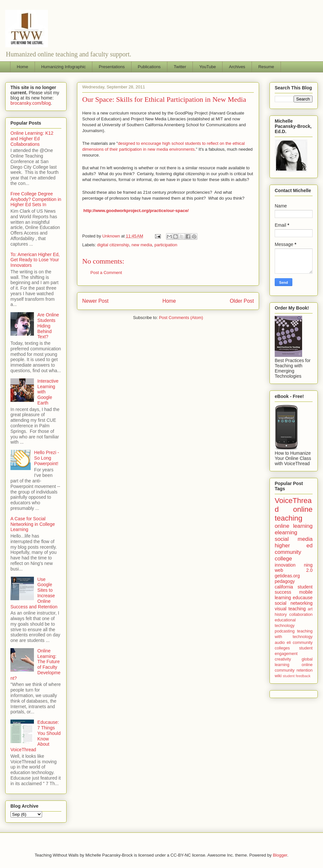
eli (289, 643)
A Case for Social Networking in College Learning (33, 524)
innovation (285, 565)
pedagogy (285, 581)
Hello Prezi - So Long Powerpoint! (47, 458)
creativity (283, 659)
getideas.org (287, 576)
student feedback (297, 676)
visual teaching (290, 609)
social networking (294, 603)
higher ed (294, 546)
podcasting (285, 631)
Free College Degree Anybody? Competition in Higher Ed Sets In (36, 199)
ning (308, 565)
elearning (286, 533)
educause (303, 598)
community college (288, 555)
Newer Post (95, 301)
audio (280, 643)
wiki (278, 676)
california (284, 587)
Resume (266, 67)
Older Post (242, 301)
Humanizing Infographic (63, 67)
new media (142, 245)
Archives (237, 67)
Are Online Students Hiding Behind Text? (48, 326)
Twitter (180, 67)
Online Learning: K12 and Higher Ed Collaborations (32, 139)
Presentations (112, 67)
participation (166, 245)
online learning (294, 526)
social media (294, 539)
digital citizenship (113, 245)
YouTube (208, 67)
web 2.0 (294, 570)
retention (305, 670)
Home (23, 67)
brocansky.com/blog (31, 103)
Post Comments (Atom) (181, 318)
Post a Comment (106, 273)
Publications (149, 67)
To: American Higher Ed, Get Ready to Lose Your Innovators (35, 260)
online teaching (294, 514)
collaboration (301, 615)
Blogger (280, 855)
